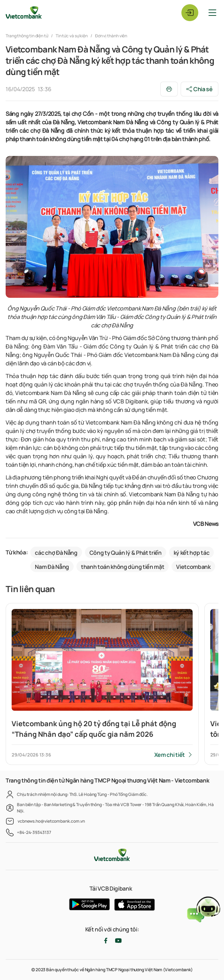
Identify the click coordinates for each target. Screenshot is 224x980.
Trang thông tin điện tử (27, 36)
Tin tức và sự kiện (72, 36)
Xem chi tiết (170, 755)
